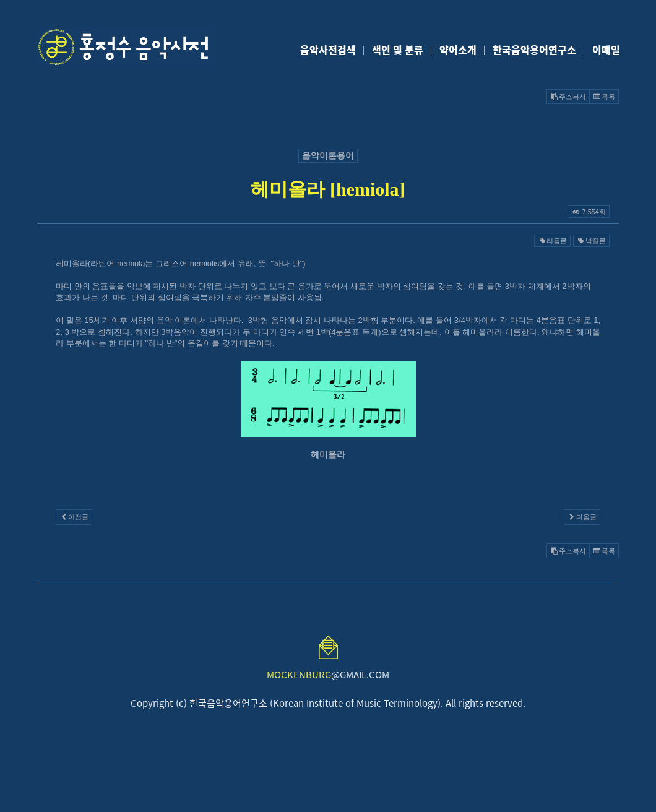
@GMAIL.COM (328, 675)
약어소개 (458, 50)
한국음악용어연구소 (534, 50)
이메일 (606, 50)
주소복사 (568, 97)
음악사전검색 (328, 50)
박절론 (591, 241)
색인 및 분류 (398, 50)
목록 (604, 97)
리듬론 (552, 241)
